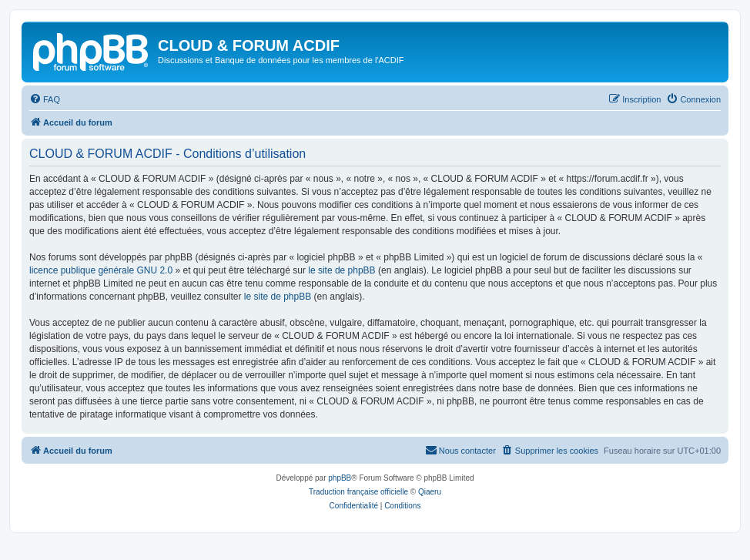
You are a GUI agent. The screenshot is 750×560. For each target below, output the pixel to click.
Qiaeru (430, 492)
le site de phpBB (342, 270)
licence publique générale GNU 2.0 (101, 270)
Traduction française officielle (358, 492)
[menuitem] (45, 99)
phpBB (340, 478)
